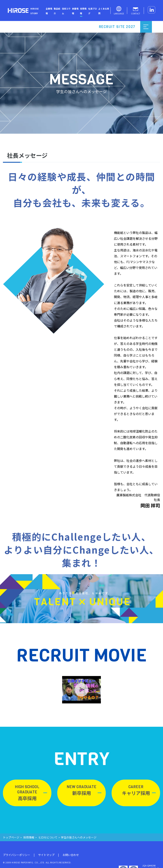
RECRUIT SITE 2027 (117, 27)
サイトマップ (46, 855)
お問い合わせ (71, 855)
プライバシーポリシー (17, 855)
